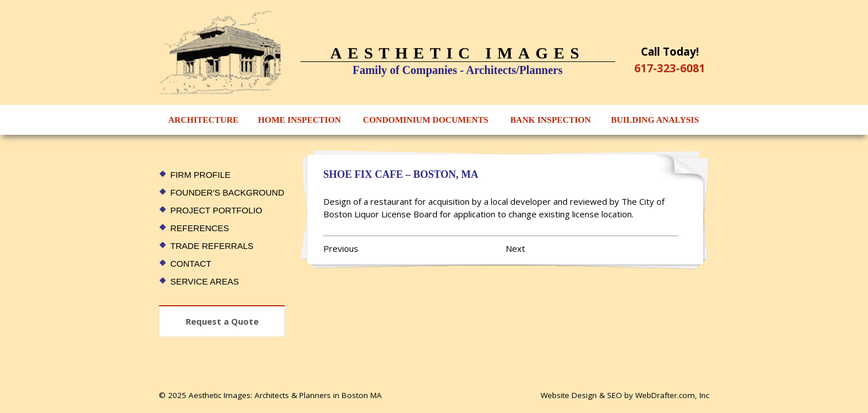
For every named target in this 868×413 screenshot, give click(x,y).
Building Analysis (655, 120)
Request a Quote (222, 321)
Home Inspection (300, 120)
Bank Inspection (550, 120)
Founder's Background (227, 192)
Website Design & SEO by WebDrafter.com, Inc (625, 395)
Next (515, 248)
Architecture (204, 120)
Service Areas (205, 281)
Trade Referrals (212, 246)
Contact (191, 264)
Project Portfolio (216, 210)
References (200, 228)
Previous (341, 248)
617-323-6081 (670, 68)
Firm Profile (200, 175)
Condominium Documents (426, 120)
